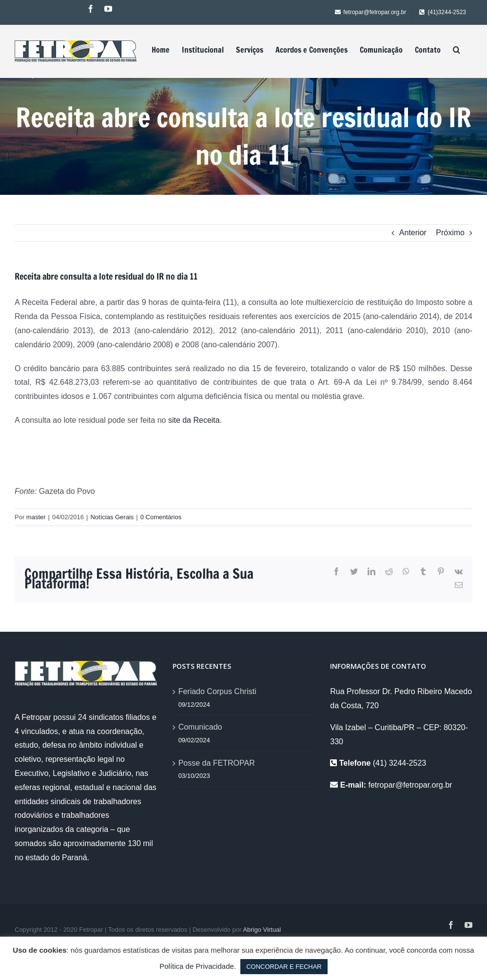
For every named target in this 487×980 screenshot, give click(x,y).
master (36, 517)
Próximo (450, 233)
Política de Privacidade (197, 966)
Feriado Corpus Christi (217, 691)
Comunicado (200, 727)
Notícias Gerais (112, 517)
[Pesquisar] (457, 50)
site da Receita (194, 420)
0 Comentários (161, 517)
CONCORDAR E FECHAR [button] (284, 967)
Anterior (413, 233)
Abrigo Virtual (262, 930)
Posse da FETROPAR (217, 763)
